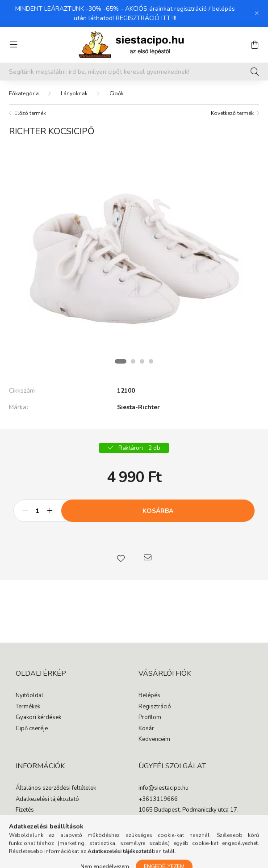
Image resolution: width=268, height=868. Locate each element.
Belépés (149, 696)
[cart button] (255, 45)
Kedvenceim (154, 740)
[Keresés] (255, 72)
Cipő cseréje (32, 729)
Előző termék (30, 113)
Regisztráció (155, 707)
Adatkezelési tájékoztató (47, 800)
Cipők (117, 93)
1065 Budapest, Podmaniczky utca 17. (188, 810)
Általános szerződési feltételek (56, 788)
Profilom (150, 718)
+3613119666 (158, 800)
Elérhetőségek (34, 832)
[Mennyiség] (37, 511)
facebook (140, 828)
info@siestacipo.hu (163, 788)
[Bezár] (257, 13)
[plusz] (50, 511)
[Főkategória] (24, 93)
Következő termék (232, 113)
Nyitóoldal (29, 696)
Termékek (28, 707)
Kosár (146, 729)
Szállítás (27, 821)
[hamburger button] (13, 45)
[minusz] (25, 511)
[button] (121, 558)
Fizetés (25, 810)
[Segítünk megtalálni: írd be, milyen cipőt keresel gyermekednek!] (134, 72)
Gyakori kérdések (38, 718)
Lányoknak (74, 93)
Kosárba (158, 511)
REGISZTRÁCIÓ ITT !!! (146, 18)
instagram (158, 828)
